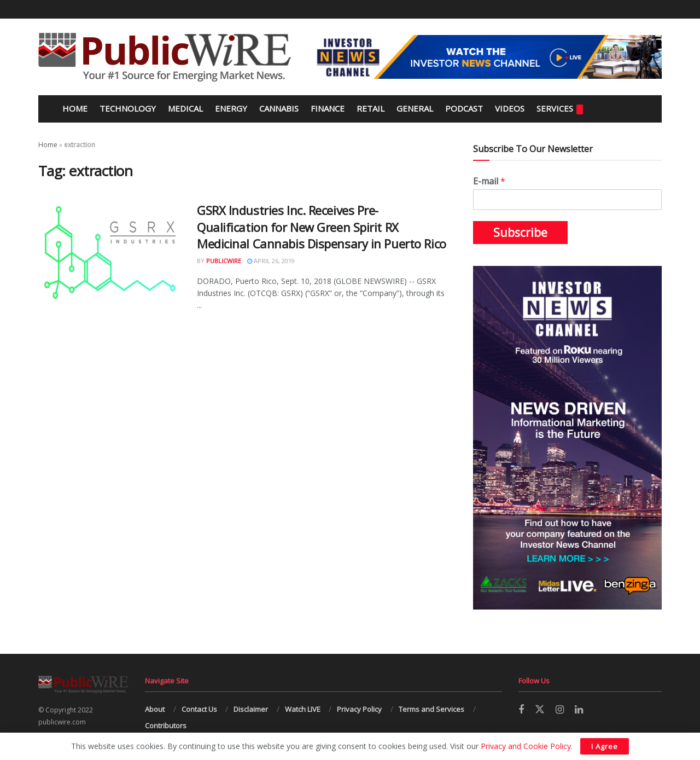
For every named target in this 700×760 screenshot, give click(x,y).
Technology (128, 108)
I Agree (605, 746)
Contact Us (199, 709)
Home (74, 108)
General (415, 108)
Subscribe (520, 233)
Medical (185, 108)
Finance (328, 108)
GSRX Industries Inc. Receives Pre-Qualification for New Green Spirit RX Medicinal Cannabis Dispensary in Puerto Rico (322, 227)
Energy (231, 108)
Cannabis (279, 108)
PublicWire (224, 261)
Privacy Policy (359, 709)
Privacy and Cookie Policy (526, 746)
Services (560, 109)
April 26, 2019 (271, 261)
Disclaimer (251, 709)
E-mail (489, 181)
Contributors (166, 726)
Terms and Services (431, 709)
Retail (371, 108)
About (155, 709)
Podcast (464, 108)
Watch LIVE (303, 709)
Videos (510, 108)
